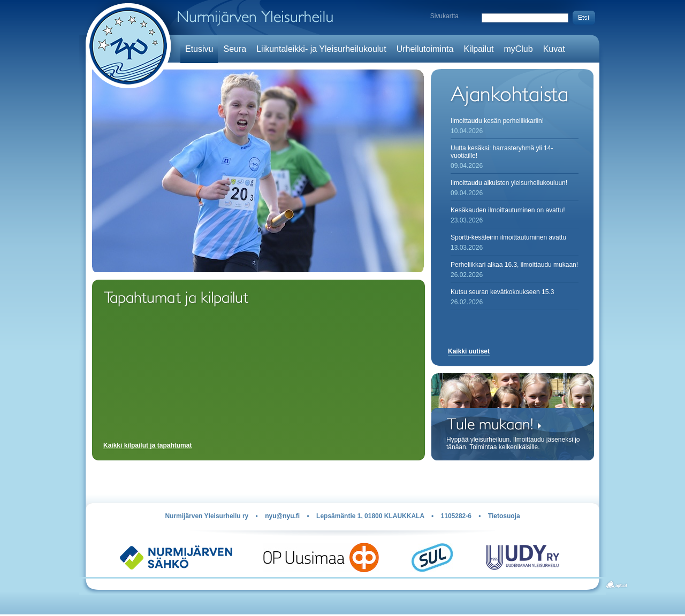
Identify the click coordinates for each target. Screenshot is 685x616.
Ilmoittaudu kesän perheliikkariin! (497, 121)
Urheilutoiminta (425, 49)
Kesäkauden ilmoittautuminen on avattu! (508, 210)
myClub (518, 49)
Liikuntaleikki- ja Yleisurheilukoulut (321, 49)
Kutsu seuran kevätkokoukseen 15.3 (502, 292)
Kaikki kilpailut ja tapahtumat (147, 446)
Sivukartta (444, 16)
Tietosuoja (504, 516)
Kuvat (554, 49)
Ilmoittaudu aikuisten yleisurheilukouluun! (509, 183)
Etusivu (199, 49)
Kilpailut (478, 49)
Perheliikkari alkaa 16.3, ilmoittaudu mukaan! (514, 265)
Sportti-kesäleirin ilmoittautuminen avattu (508, 237)
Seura (235, 49)
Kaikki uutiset (469, 351)
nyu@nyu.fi (282, 516)
